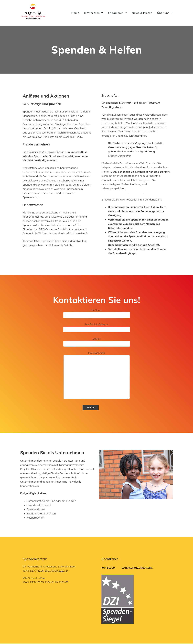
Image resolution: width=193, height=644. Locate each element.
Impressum (108, 568)
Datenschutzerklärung (137, 568)
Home (75, 13)
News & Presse (142, 13)
